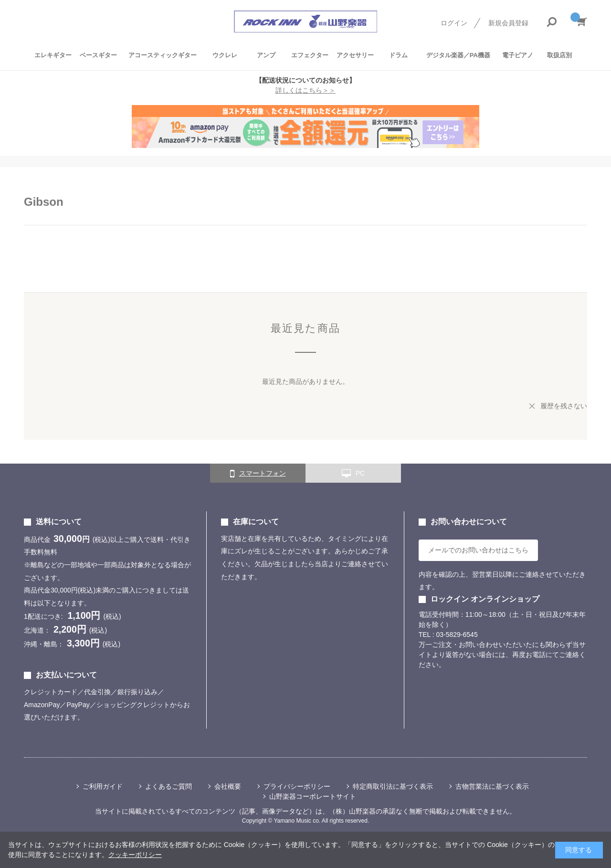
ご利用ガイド (103, 786)
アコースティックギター (163, 55)
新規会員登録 (508, 23)
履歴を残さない (564, 406)
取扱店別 (559, 55)
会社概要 (228, 786)
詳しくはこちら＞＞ (305, 90)
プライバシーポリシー (297, 786)
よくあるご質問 (169, 786)
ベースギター (98, 55)
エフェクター (310, 55)
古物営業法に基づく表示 (492, 786)
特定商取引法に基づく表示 (393, 786)
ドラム (398, 55)
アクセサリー (355, 55)
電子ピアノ (518, 55)
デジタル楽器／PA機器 (458, 55)
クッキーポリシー (135, 855)
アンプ (266, 55)
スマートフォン (258, 474)
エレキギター (53, 55)
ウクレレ (225, 55)
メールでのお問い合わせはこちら (478, 550)
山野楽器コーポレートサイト (313, 796)
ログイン (454, 23)
